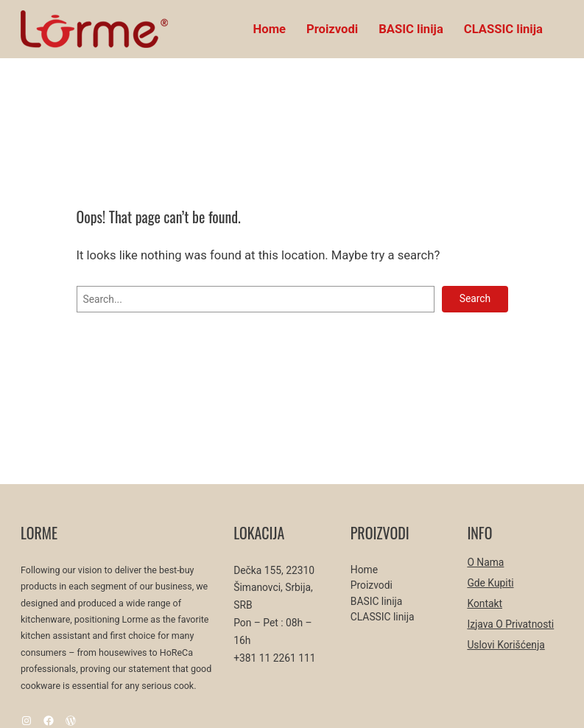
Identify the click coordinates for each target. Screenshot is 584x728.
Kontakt (485, 603)
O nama (485, 562)
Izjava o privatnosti (510, 624)
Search (475, 298)
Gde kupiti (490, 583)
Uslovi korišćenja (506, 645)
